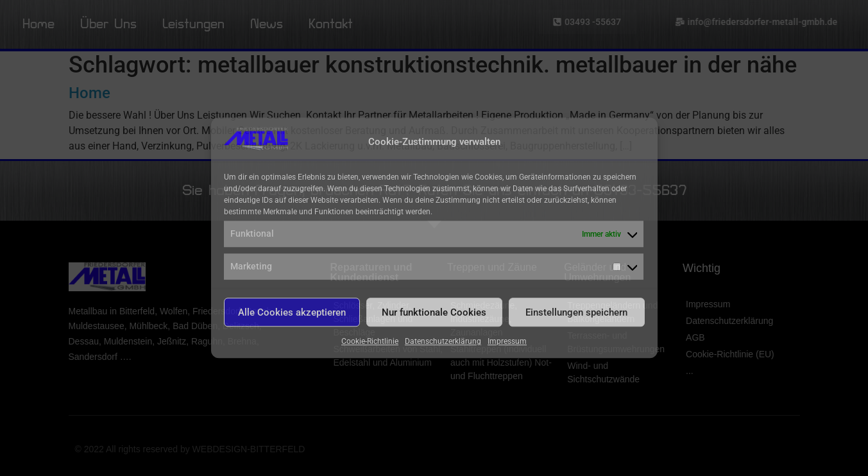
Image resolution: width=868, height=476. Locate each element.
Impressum (507, 342)
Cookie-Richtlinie (370, 342)
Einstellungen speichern (576, 312)
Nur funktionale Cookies (434, 312)
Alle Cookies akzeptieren (292, 312)
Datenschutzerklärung (443, 342)
